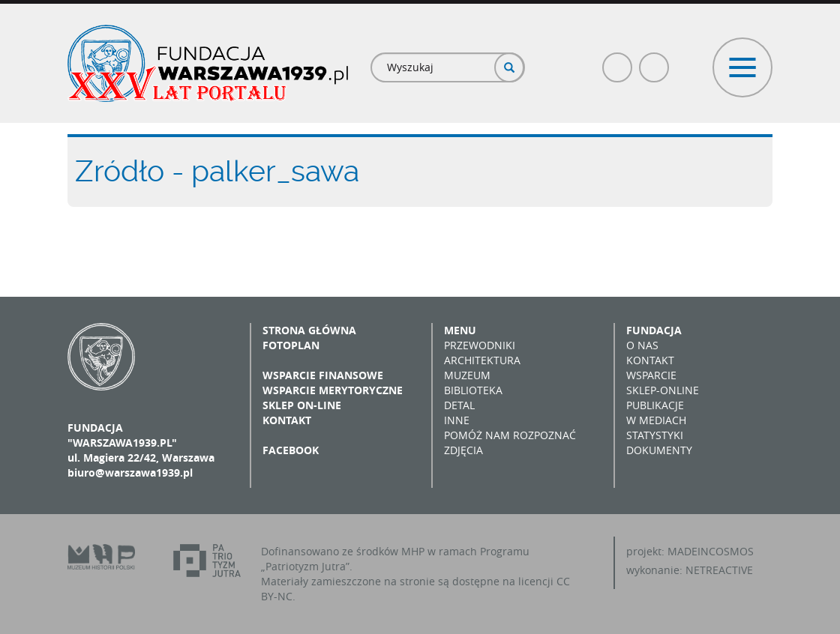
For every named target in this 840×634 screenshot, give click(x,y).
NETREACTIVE (719, 570)
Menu (460, 330)
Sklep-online (663, 390)
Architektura (482, 360)
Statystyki (655, 435)
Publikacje (655, 405)
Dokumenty (659, 450)
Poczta (655, 61)
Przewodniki (480, 345)
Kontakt (287, 420)
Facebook (618, 61)
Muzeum (467, 375)
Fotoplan (291, 345)
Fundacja (654, 330)
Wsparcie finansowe (323, 375)
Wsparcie (651, 375)
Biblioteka (473, 390)
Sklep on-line (302, 405)
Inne (457, 420)
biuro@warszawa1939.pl (130, 473)
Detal (459, 405)
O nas (642, 345)
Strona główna (309, 330)
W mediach (656, 420)
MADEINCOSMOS (711, 551)
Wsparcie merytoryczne (333, 390)
